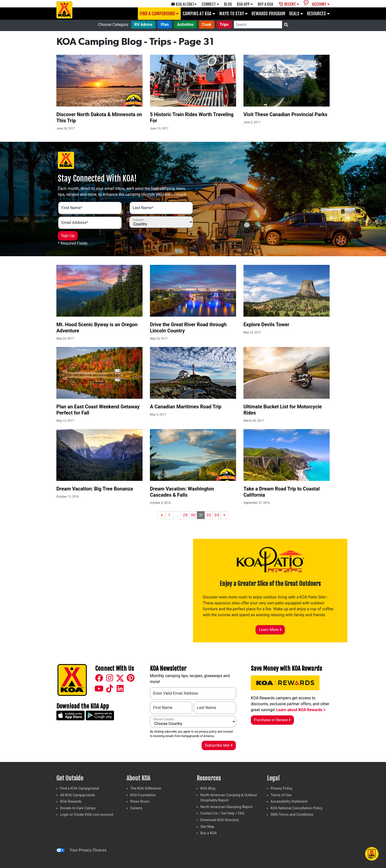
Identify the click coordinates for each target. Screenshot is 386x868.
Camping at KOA (199, 14)
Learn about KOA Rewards (301, 710)
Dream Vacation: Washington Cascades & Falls (182, 492)
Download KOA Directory (220, 820)
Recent (289, 4)
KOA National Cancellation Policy (296, 808)
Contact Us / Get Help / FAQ (222, 813)
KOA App (245, 4)
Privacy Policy (281, 788)
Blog (228, 4)
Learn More (270, 630)
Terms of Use (281, 795)
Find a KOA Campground (79, 788)
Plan (165, 25)
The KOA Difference (146, 788)
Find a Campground (159, 14)
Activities (185, 25)
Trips (224, 25)
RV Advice (144, 25)
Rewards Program (268, 14)
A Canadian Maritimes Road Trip (186, 407)
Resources (318, 14)
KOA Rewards (71, 802)
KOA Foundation (143, 795)
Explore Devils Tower (266, 325)
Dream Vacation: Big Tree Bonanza (95, 489)
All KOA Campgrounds (78, 795)
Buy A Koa (265, 4)
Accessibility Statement (289, 802)
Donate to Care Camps (78, 808)
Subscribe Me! (219, 745)
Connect (210, 4)
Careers (136, 808)
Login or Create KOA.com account (87, 815)
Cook (207, 25)
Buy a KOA (209, 833)
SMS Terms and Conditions (292, 815)
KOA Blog (208, 788)
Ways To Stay (233, 14)
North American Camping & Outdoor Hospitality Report (229, 798)
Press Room (140, 802)
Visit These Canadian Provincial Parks (285, 114)
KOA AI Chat (184, 4)
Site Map (207, 827)
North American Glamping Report (226, 807)
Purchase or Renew (272, 720)
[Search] (258, 25)
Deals (296, 14)
